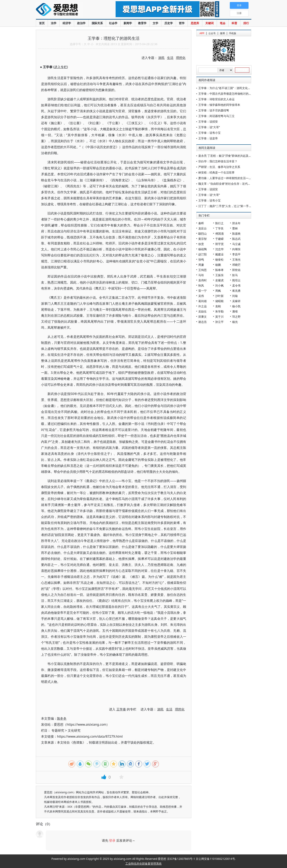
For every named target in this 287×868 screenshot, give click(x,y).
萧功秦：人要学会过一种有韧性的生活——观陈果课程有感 (235, 178)
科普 (234, 23)
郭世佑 (236, 270)
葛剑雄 (202, 301)
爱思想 (68, 10)
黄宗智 (202, 239)
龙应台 (202, 228)
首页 (42, 23)
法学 (54, 23)
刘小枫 (219, 285)
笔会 (223, 23)
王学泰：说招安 (208, 122)
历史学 (169, 23)
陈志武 (236, 239)
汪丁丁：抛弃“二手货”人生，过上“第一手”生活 (227, 206)
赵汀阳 (202, 254)
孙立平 (219, 322)
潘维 (235, 311)
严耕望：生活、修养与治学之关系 (219, 167)
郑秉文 (202, 317)
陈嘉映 (236, 234)
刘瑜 (235, 296)
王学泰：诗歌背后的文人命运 (216, 99)
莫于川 (219, 317)
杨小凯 (236, 306)
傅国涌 (219, 234)
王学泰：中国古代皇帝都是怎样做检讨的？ (225, 94)
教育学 (142, 23)
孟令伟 (236, 285)
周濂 (201, 265)
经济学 (67, 23)
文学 (155, 23)
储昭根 (219, 301)
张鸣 (201, 259)
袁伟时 (202, 280)
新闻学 (128, 23)
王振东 (219, 275)
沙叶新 (219, 296)
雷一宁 (202, 291)
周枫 (218, 291)
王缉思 (202, 270)
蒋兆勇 (236, 291)
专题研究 (58, 730)
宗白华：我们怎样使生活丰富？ (218, 161)
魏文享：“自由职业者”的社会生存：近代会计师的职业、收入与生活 (240, 184)
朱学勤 (219, 311)
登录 (112, 840)
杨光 (235, 322)
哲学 (182, 23)
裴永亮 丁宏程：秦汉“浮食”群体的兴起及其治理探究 (230, 156)
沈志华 (219, 249)
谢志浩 (202, 322)
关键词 (209, 23)
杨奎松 (219, 259)
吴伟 (201, 296)
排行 (246, 23)
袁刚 (218, 306)
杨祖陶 (202, 249)
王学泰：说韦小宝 (209, 133)
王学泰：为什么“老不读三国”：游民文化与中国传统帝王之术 (236, 88)
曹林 (235, 228)
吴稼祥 (236, 301)
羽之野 (236, 317)
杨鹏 (218, 265)
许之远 (202, 306)
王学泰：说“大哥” (209, 127)
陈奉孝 (219, 270)
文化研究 (74, 730)
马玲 (201, 275)
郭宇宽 (219, 244)
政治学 (81, 23)
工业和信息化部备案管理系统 (143, 864)
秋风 (201, 285)
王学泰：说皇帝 (208, 138)
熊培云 (236, 280)
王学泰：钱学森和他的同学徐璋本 (219, 105)
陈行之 (219, 223)
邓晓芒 (236, 265)
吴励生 (202, 311)
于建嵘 (219, 239)
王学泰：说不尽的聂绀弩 (214, 110)
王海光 (236, 259)
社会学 (113, 23)
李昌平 (236, 254)
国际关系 (97, 23)
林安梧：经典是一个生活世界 (216, 172)
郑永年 (236, 223)
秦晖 (201, 223)
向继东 (236, 249)
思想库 (195, 23)
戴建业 (219, 254)
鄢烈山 (202, 234)
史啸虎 (219, 280)
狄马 (235, 275)
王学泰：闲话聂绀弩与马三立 (216, 116)
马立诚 (236, 244)
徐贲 (201, 244)
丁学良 (219, 228)
